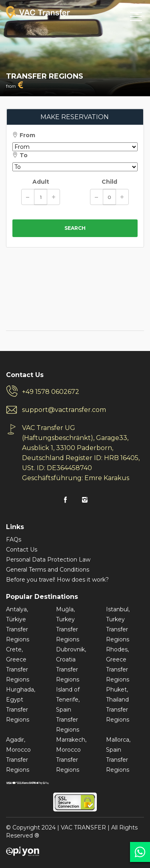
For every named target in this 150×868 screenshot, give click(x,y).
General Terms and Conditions (48, 570)
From (24, 135)
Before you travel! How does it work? (57, 580)
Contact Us (22, 550)
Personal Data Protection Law (48, 560)
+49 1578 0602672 (51, 392)
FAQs (14, 539)
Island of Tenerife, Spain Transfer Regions (68, 710)
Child (109, 182)
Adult (41, 182)
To (20, 155)
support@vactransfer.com (64, 410)
